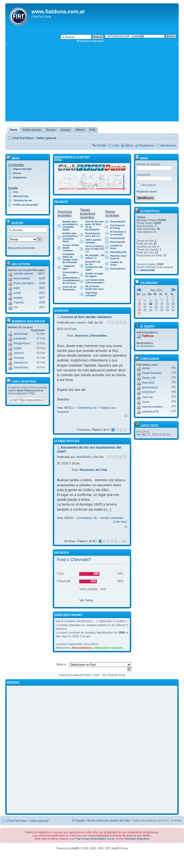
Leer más (120, 522)
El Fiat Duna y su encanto (118, 233)
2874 (42, 307)
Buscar (17, 173)
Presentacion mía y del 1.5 (93, 235)
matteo (18, 348)
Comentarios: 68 (87, 518)
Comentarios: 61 (87, 408)
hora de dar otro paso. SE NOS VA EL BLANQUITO (94, 226)
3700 (42, 283)
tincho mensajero (24, 283)
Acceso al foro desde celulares (71, 248)
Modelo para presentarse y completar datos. (70, 226)
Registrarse (147, 145)
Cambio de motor (116, 264)
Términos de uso (23, 200)
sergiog (18, 298)
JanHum (19, 353)
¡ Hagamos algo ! (69, 267)
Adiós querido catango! (93, 241)
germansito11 (150, 387)
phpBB (75, 848)
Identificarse (168, 145)
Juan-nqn (148, 397)
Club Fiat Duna (23, 138)
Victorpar (19, 358)
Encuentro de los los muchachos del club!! (94, 266)
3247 (42, 298)
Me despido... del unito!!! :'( (95, 257)
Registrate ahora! (147, 192)
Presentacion (118, 269)
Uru (16, 307)
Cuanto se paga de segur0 (94, 275)
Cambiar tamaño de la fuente (172, 137)
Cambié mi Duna (116, 247)
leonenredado (22, 278)
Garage (102, 145)
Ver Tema (86, 600)
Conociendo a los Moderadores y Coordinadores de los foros (71, 278)
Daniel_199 (149, 378)
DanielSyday (21, 367)
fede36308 (83, 457)
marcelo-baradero (153, 407)
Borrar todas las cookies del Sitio (109, 820)
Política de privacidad (25, 205)
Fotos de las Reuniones (69, 288)
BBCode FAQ (21, 196)
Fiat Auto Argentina (137, 839)
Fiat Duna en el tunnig (117, 227)
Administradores (82, 648)
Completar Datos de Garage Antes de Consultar (70, 258)
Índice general (46, 138)
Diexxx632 (148, 383)
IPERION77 (149, 392)
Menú (142, 158)
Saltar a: (61, 664)
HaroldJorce (21, 363)
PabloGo (19, 302)
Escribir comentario (112, 518)
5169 (42, 278)
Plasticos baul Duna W (118, 257)
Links (116, 145)
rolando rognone (23, 274)
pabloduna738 (151, 412)
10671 (41, 274)
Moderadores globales (109, 648)
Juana (146, 402)
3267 (42, 293)
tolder (17, 288)
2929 (42, 302)
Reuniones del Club (93, 470)
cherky (146, 368)
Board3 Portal (82, 675)
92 (125, 541)
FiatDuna (148, 336)
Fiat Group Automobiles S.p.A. (95, 839)
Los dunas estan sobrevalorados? (95, 281)
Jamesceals (21, 334)
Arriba (126, 416)
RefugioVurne (22, 343)
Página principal (22, 169)
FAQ (16, 192)
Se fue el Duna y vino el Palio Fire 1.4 (95, 249)
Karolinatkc (20, 339)
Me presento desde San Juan (94, 288)
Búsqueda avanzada (90, 41)
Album (129, 145)
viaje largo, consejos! (91, 294)
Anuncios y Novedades (91, 335)
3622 (42, 288)
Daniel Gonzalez (152, 373)
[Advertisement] (92, 84)
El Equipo (79, 820)
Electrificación (118, 252)
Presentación (118, 222)
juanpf (17, 293)
